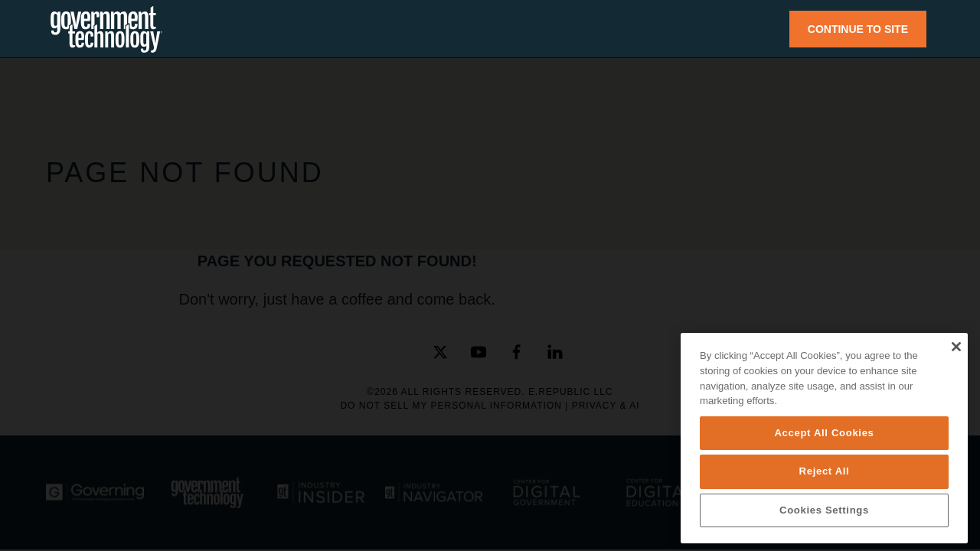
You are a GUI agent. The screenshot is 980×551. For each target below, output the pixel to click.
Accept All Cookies (824, 433)
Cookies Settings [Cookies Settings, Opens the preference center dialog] (824, 510)
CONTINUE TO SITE (858, 29)
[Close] (956, 347)
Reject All (825, 471)
